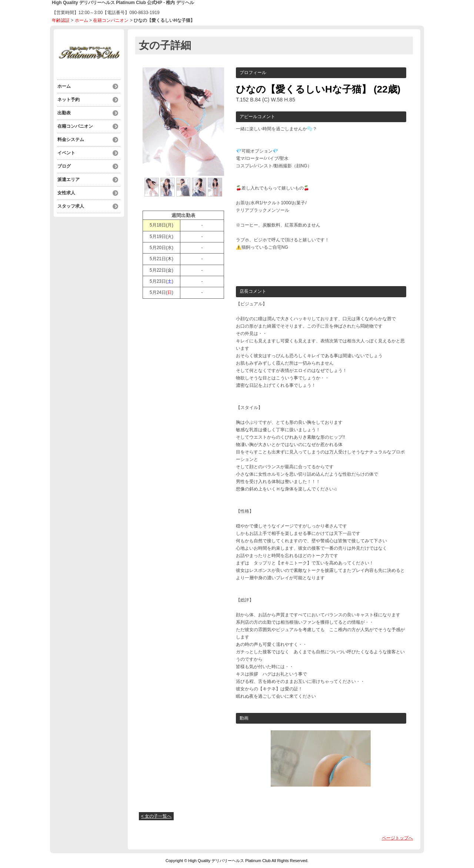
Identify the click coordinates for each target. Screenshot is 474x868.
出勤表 (64, 113)
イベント (66, 153)
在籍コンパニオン (111, 20)
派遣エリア (69, 180)
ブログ (64, 166)
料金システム (71, 140)
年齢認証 (61, 20)
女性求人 (66, 193)
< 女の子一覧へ (156, 816)
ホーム (81, 20)
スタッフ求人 (71, 206)
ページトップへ (397, 838)
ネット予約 (69, 100)
